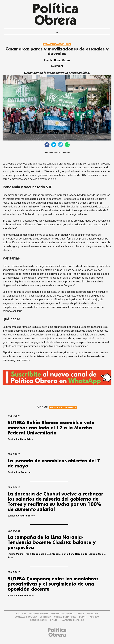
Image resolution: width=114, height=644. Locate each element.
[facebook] (47, 145)
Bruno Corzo (62, 60)
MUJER (81, 614)
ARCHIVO (94, 617)
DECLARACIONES (39, 620)
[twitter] (54, 145)
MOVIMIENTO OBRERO (57, 44)
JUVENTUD (45, 617)
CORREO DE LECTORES (65, 617)
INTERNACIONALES (39, 614)
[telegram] (60, 145)
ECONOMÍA (93, 614)
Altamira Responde (73, 620)
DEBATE (83, 617)
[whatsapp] (67, 145)
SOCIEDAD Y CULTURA (26, 617)
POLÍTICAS (21, 614)
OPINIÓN (55, 620)
